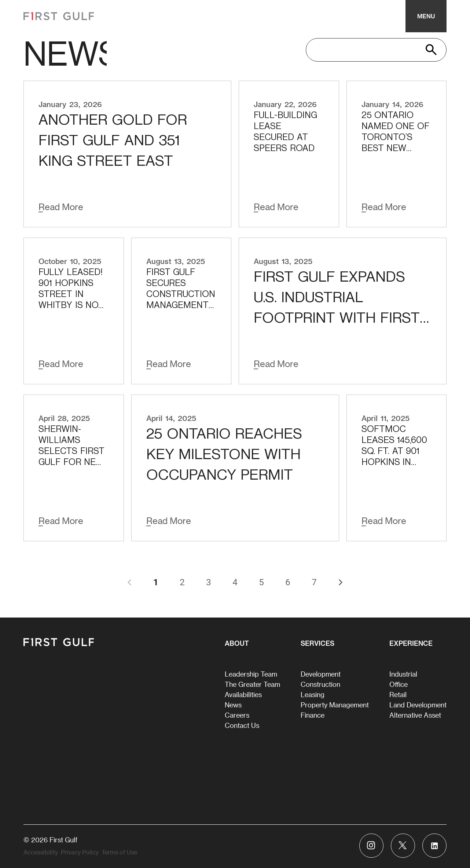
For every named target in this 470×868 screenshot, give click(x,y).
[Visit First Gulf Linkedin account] (434, 846)
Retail (398, 694)
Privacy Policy (80, 852)
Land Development (418, 705)
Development (321, 674)
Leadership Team (251, 674)
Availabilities (243, 694)
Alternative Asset (415, 715)
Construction (320, 684)
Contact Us (242, 725)
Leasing (313, 694)
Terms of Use (119, 852)
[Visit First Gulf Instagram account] (371, 846)
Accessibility (41, 852)
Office (399, 684)
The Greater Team (252, 684)
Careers (237, 715)
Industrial (403, 674)
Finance (313, 715)
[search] (370, 50)
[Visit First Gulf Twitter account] (403, 846)
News (233, 705)
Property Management (335, 705)
